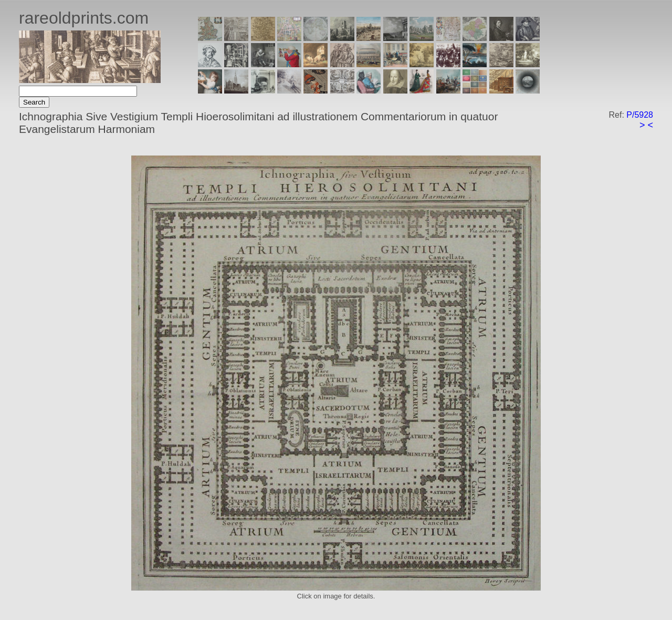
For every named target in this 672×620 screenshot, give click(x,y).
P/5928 (640, 115)
